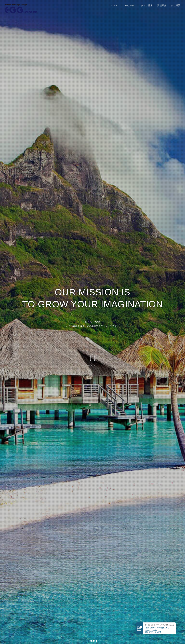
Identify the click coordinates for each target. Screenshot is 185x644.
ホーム (115, 5)
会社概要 (176, 5)
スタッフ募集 (146, 5)
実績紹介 (162, 5)
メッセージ (128, 5)
